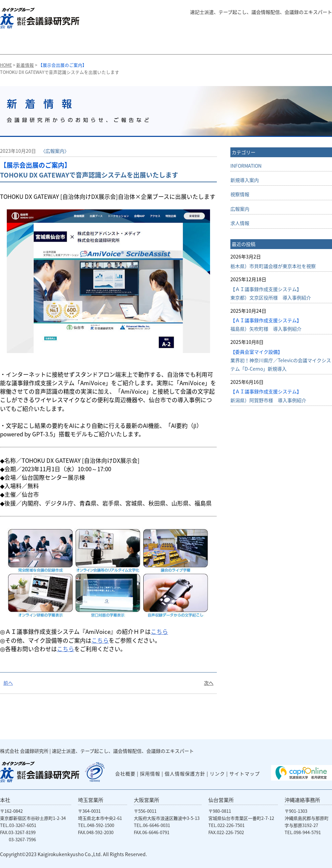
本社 (5, 800)
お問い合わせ (311, 44)
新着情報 (25, 65)
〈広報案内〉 (55, 151)
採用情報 (150, 773)
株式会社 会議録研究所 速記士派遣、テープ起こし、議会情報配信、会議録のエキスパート (40, 18)
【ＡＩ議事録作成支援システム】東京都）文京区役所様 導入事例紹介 (271, 293)
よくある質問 (281, 24)
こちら (159, 632)
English (317, 24)
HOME (6, 65)
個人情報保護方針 (185, 773)
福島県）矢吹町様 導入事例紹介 (266, 324)
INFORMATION (246, 166)
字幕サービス (111, 44)
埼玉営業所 (91, 800)
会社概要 (272, 44)
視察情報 (240, 194)
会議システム (226, 44)
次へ (209, 683)
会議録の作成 (61, 44)
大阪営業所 (147, 800)
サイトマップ (245, 773)
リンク (217, 773)
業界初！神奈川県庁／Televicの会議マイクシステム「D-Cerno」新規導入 (281, 360)
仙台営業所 (221, 800)
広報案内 (240, 209)
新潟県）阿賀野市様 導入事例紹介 (268, 396)
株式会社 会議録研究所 (24, 751)
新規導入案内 (245, 180)
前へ (8, 683)
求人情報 (240, 223)
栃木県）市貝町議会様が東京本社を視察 (273, 266)
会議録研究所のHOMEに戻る (17, 44)
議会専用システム (167, 44)
